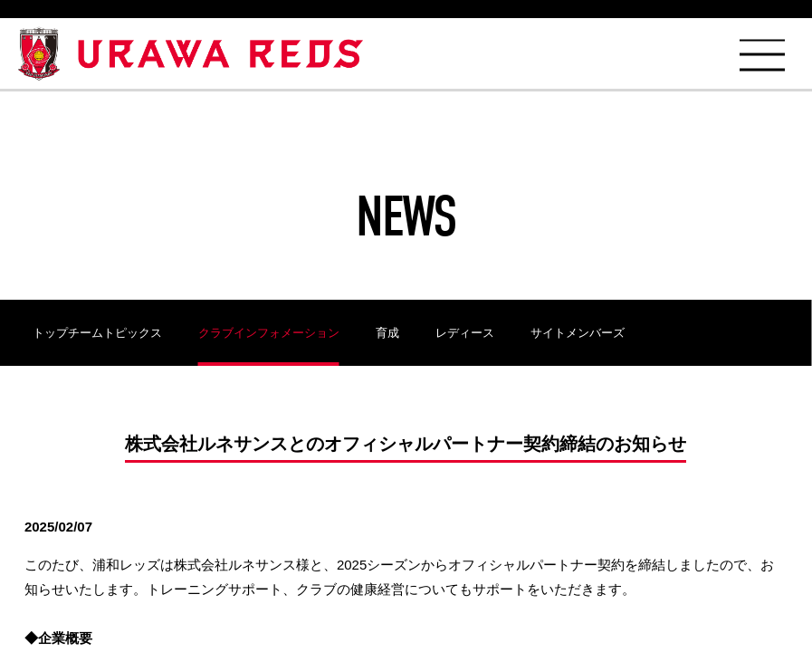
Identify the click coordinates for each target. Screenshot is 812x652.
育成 (387, 333)
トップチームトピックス (97, 333)
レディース (465, 333)
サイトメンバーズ (578, 333)
